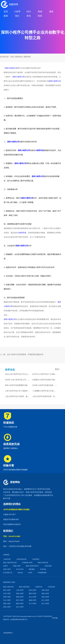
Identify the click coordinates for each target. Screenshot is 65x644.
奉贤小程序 (7, 597)
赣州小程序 (33, 594)
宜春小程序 (20, 594)
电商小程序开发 (43, 563)
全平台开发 (20, 569)
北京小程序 (7, 594)
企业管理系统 (10, 495)
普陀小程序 (7, 604)
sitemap (20, 573)
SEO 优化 (25, 495)
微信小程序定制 (24, 587)
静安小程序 (20, 604)
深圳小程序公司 (11, 68)
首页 (12, 57)
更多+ (58, 369)
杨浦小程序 (33, 600)
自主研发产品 (8, 573)
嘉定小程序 (45, 597)
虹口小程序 (45, 600)
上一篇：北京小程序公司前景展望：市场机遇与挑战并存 (22, 354)
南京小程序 (7, 590)
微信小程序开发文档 (10, 563)
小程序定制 (48, 566)
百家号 (5, 566)
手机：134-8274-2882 (12, 536)
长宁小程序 (33, 604)
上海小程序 (20, 590)
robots (30, 573)
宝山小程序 (7, 600)
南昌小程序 (45, 594)
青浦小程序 (20, 597)
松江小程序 (20, 607)
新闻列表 (19, 57)
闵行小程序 (20, 600)
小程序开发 (39, 150)
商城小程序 (30, 492)
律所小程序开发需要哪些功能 (16, 385)
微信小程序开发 (8, 587)
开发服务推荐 (42, 573)
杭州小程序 (33, 590)
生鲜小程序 (7, 569)
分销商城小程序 (27, 563)
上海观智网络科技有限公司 (19, 619)
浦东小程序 (7, 607)
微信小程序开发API (32, 566)
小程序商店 (36, 559)
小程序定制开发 (21, 559)
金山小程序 (33, 597)
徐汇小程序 (45, 604)
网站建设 (15, 492)
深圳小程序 (45, 590)
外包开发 (43, 569)
